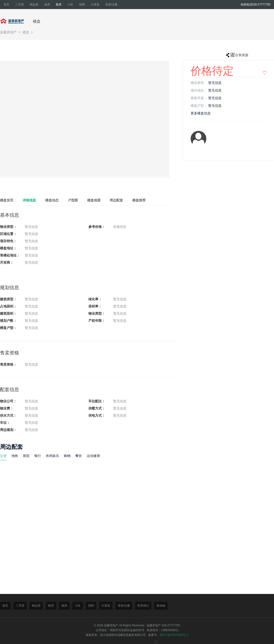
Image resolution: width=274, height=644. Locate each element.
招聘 (82, 5)
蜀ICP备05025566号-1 (174, 635)
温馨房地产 (9, 32)
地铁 (15, 456)
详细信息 (29, 200)
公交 (3, 456)
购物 (67, 456)
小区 (70, 5)
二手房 (20, 5)
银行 (38, 456)
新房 (59, 5)
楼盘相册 (94, 200)
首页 (6, 5)
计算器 (95, 5)
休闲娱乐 (52, 456)
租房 (47, 5)
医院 (26, 456)
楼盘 (37, 21)
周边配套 (116, 200)
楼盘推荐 (139, 200)
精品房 (34, 5)
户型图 (73, 200)
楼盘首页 (7, 200)
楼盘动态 (52, 200)
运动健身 (93, 456)
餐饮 (79, 456)
